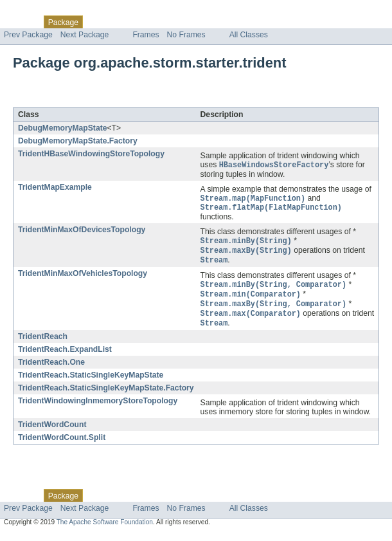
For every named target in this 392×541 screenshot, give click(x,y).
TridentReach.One (51, 370)
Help (245, 22)
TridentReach (43, 344)
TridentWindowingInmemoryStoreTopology (98, 408)
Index (220, 22)
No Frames (186, 35)
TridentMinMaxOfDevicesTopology (82, 232)
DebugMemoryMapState (62, 128)
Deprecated (183, 22)
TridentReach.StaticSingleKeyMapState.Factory (106, 396)
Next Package (85, 35)
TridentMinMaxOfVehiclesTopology (83, 278)
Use (124, 22)
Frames (146, 35)
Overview (20, 22)
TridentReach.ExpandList (65, 357)
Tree (147, 22)
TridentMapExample (55, 188)
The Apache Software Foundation (105, 530)
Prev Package (28, 35)
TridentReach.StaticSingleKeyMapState (91, 383)
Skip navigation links (35, 11)
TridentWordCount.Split (62, 445)
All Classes (249, 35)
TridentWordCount (52, 432)
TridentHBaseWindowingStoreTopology (91, 154)
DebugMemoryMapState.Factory (78, 141)
